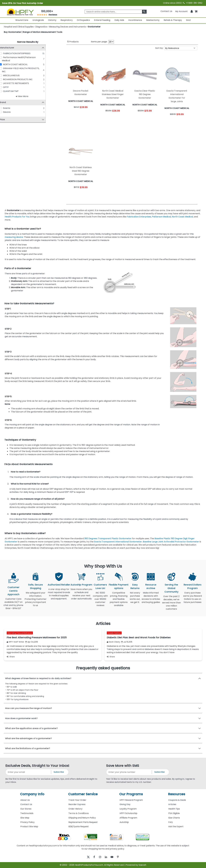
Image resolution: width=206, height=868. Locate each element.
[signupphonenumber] (129, 772)
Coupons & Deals (177, 800)
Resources (177, 794)
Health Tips (174, 809)
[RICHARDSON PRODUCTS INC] (6, 79)
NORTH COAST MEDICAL (21, 64)
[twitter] (85, 857)
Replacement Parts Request (83, 822)
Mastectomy (153, 20)
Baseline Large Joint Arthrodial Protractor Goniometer (171, 542)
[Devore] (6, 112)
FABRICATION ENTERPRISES (22, 53)
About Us (25, 800)
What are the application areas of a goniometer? (31, 728)
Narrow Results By (28, 42)
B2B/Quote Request (79, 827)
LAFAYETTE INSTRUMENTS (22, 83)
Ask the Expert (176, 827)
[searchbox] (116, 12)
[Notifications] (192, 11)
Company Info (32, 794)
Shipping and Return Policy (82, 818)
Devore (12, 112)
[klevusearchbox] (144, 12)
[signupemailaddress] (28, 772)
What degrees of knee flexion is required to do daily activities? (38, 678)
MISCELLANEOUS (17, 75)
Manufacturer (13, 48)
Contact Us (166, 11)
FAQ (170, 822)
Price (8, 120)
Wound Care (22, 20)
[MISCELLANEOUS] (6, 75)
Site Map (25, 818)
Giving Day (125, 804)
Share (11, 657)
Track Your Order (77, 800)
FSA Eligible (174, 813)
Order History (75, 809)
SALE (188, 20)
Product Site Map (29, 827)
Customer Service (83, 794)
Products (73, 42)
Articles (172, 804)
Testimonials (27, 813)
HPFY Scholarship (128, 813)
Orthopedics (83, 20)
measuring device (14, 237)
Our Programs (131, 794)
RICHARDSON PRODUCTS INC (23, 79)
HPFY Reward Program (131, 800)
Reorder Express (77, 804)
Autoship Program (81, 585)
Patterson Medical (161, 217)
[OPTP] (6, 87)
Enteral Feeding (102, 20)
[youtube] (114, 857)
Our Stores (26, 809)
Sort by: (159, 48)
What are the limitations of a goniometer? (28, 748)
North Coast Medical (182, 217)
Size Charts (174, 818)
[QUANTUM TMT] (6, 91)
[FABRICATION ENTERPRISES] (6, 53)
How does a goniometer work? (21, 718)
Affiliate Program (128, 818)
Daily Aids (119, 20)
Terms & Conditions (79, 813)
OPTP (11, 87)
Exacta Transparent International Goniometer (118, 542)
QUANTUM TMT (16, 91)
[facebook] (92, 857)
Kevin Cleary (113, 642)
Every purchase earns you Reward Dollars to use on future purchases (193, 599)
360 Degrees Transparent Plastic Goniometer (108, 538)
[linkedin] (107, 857)
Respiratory (67, 20)
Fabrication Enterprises (139, 217)
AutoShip (124, 822)
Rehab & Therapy (173, 20)
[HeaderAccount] (181, 11)
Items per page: (99, 42)
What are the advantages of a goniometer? (28, 738)
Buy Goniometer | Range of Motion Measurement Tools (33, 32)
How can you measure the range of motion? (29, 708)
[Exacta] (6, 108)
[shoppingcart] (196, 11)
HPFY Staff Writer (15, 642)
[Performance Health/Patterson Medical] (6, 57)
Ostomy (52, 20)
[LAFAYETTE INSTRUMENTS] (6, 83)
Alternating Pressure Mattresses (20, 633)
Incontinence (135, 20)
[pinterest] (121, 857)
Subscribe (59, 772)
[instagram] (99, 857)
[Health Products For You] (20, 12)
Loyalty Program (128, 809)
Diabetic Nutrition (114, 633)
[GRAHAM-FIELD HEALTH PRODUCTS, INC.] (6, 68)
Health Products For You (17, 217)
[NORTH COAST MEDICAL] (6, 64)
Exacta (12, 108)
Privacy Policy (27, 822)
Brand (8, 102)
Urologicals (38, 20)
